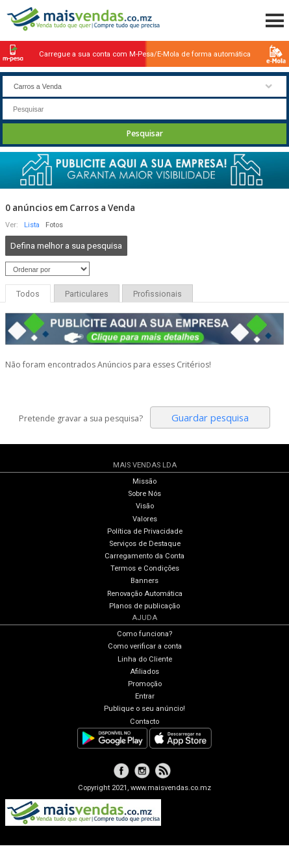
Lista (32, 225)
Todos (28, 294)
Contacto (144, 722)
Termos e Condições (145, 568)
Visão (145, 506)
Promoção (145, 684)
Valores (145, 519)
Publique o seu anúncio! (144, 709)
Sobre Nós (144, 494)
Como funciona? (144, 634)
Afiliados (144, 672)
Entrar (145, 696)
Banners (144, 581)
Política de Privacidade (145, 531)
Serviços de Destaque (145, 544)
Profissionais (157, 294)
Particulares (87, 294)
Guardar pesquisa (210, 417)
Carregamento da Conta (144, 556)
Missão (144, 481)
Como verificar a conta (145, 646)
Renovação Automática (145, 594)
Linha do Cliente (145, 659)
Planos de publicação (144, 606)
